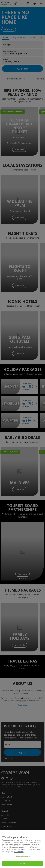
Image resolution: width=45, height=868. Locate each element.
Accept (23, 863)
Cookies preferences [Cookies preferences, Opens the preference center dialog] (22, 857)
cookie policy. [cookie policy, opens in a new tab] (19, 852)
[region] (22, 849)
